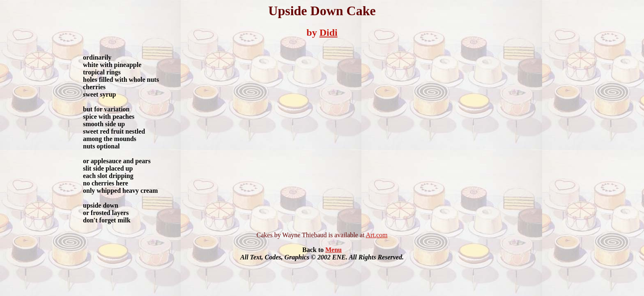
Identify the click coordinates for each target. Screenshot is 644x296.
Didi (329, 32)
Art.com (377, 235)
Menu (333, 250)
